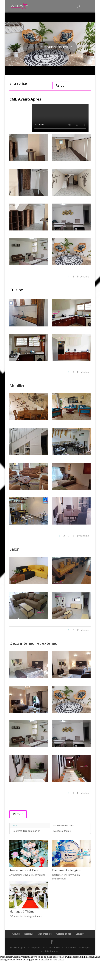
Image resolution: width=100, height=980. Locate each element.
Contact (80, 934)
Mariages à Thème (22, 911)
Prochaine (83, 277)
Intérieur (29, 934)
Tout (15, 825)
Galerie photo (64, 934)
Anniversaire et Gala (63, 825)
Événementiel (38, 875)
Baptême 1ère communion (26, 831)
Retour (61, 85)
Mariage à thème (62, 831)
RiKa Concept (52, 951)
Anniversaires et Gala (24, 870)
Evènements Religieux (67, 870)
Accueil (16, 934)
